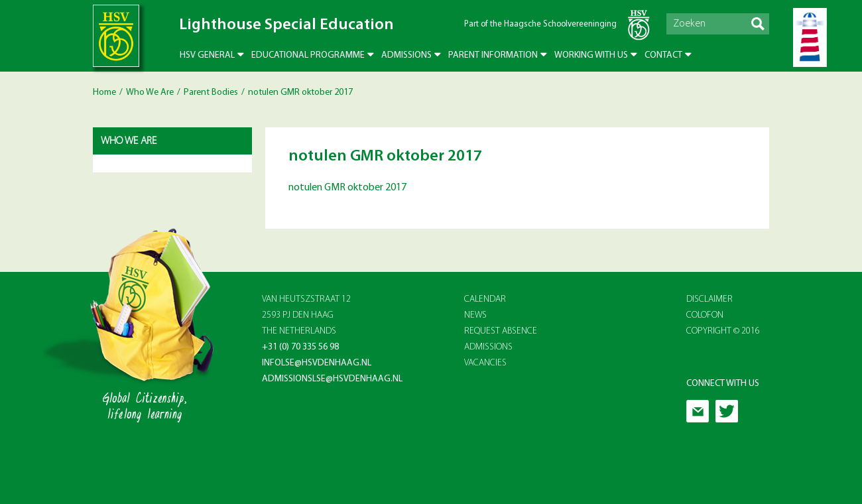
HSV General (207, 55)
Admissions (406, 55)
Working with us (591, 55)
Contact (663, 55)
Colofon (705, 315)
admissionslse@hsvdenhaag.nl (332, 379)
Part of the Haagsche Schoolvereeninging (540, 24)
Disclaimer (709, 299)
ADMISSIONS (488, 347)
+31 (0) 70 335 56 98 (300, 347)
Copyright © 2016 (723, 331)
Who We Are (150, 93)
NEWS (475, 315)
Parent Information (493, 55)
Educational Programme (308, 55)
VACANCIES (485, 363)
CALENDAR (485, 299)
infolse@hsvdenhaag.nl (317, 363)
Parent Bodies (211, 93)
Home (104, 93)
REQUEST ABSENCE (501, 331)
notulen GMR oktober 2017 (347, 188)
